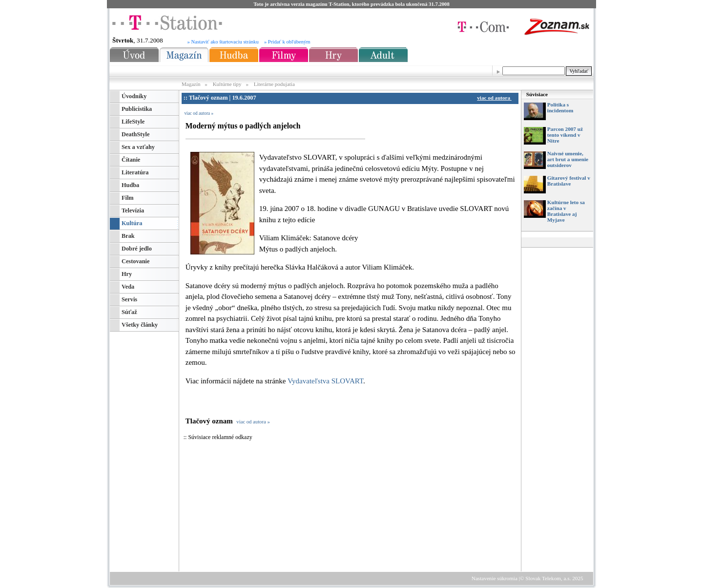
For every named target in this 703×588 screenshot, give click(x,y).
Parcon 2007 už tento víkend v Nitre (565, 135)
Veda (128, 287)
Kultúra (132, 223)
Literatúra (135, 172)
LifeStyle (133, 122)
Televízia (133, 210)
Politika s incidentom (560, 107)
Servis (129, 299)
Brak (128, 236)
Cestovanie (135, 261)
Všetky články (140, 325)
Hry (127, 274)
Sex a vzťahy (138, 147)
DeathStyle (135, 134)
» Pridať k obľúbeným (287, 42)
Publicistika (137, 109)
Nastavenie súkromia (495, 578)
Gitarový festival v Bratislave (569, 181)
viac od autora (496, 98)
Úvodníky (134, 96)
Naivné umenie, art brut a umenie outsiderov (568, 159)
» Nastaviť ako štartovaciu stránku (223, 42)
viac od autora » (199, 113)
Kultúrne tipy (227, 84)
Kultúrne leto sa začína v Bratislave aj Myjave (566, 211)
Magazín (192, 84)
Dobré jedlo (137, 249)
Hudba (130, 185)
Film (128, 198)
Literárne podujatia (274, 84)
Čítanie (131, 160)
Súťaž (129, 312)
